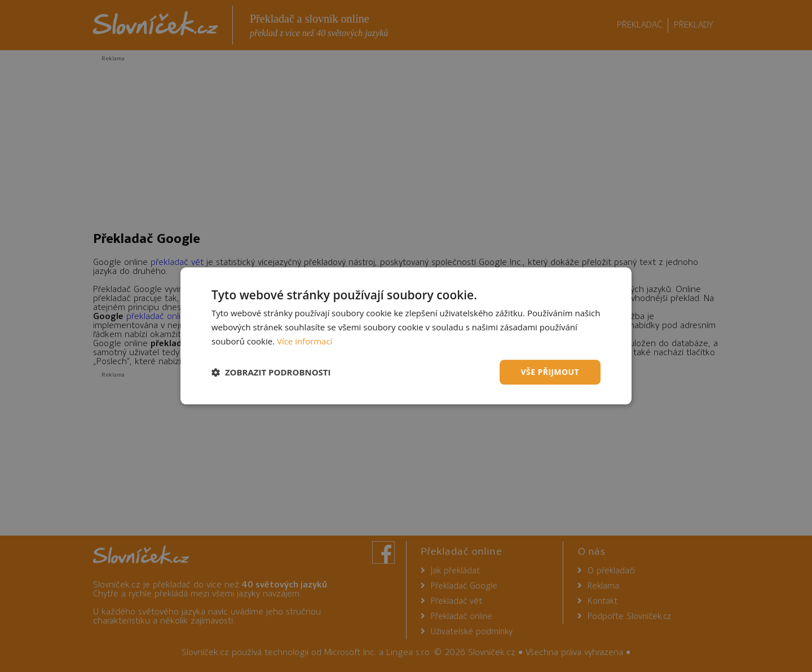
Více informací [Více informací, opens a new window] (305, 341)
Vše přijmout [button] (550, 372)
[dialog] (406, 336)
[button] (271, 372)
